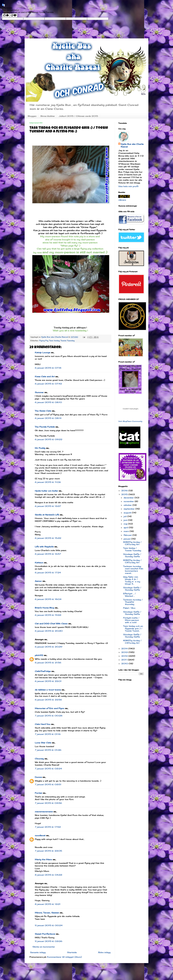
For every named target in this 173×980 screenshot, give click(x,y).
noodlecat (40, 835)
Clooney (39, 759)
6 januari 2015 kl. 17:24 (48, 573)
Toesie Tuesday (68, 341)
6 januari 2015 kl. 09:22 (49, 439)
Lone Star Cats (43, 743)
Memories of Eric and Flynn (50, 708)
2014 (125, 649)
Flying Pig (44, 341)
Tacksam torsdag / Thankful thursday (133, 602)
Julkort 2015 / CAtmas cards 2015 (78, 116)
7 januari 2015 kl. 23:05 (48, 851)
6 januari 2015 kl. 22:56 (48, 700)
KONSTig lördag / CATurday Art (132, 543)
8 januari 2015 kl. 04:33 (48, 875)
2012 (125, 656)
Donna (38, 777)
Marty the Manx (43, 859)
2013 (125, 652)
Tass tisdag (54, 341)
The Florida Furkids (45, 427)
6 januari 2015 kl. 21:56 (48, 663)
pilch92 (39, 655)
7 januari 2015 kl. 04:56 (48, 803)
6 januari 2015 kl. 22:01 (48, 681)
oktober (128, 505)
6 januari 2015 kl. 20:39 (49, 647)
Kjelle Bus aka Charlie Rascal (132, 145)
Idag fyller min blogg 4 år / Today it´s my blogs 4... (132, 580)
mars (127, 531)
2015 (125, 494)
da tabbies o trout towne (48, 690)
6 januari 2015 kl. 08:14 (48, 418)
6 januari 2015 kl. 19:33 (48, 615)
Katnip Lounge (43, 352)
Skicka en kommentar (44, 947)
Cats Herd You (43, 724)
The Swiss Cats (43, 411)
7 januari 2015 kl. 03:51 (48, 784)
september (130, 509)
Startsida (72, 952)
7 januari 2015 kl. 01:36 (48, 750)
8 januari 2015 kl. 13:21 (48, 904)
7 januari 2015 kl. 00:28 (49, 716)
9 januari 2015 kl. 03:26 (49, 941)
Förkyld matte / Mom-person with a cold (131, 620)
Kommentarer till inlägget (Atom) (64, 957)
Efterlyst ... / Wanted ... (129, 595)
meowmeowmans (44, 812)
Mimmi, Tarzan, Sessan (47, 913)
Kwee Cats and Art (45, 376)
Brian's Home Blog (45, 608)
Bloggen (32, 116)
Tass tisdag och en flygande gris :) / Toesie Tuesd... (133, 628)
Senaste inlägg (38, 952)
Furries (38, 793)
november (129, 501)
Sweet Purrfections (45, 934)
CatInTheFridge (43, 671)
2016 (125, 491)
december (129, 498)
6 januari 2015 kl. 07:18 (48, 368)
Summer (39, 392)
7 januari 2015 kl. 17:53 (48, 827)
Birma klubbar (48, 116)
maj (126, 524)
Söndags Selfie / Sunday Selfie (132, 555)
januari (127, 539)
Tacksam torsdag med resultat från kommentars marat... (133, 570)
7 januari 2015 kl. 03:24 (48, 769)
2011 (125, 660)
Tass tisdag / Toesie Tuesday (132, 549)
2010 (125, 664)
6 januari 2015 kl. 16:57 (48, 554)
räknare (122, 200)
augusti (128, 513)
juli (125, 516)
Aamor (38, 581)
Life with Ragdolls (44, 547)
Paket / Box (129, 608)
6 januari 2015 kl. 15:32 (48, 538)
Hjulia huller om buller (46, 491)
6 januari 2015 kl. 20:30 (49, 631)
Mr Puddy (40, 448)
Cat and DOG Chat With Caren (51, 624)
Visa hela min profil (128, 186)
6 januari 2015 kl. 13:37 (48, 506)
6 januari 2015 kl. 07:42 (48, 384)
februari (128, 535)
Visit (130, 421)
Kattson (39, 563)
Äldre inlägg (104, 952)
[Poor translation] (14, 15)
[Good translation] (6, 15)
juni (126, 520)
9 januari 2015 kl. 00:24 (49, 925)
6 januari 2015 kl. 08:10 (48, 402)
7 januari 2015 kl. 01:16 (48, 734)
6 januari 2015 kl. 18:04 (48, 599)
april (126, 528)
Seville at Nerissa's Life (47, 515)
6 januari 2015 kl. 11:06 (48, 482)
